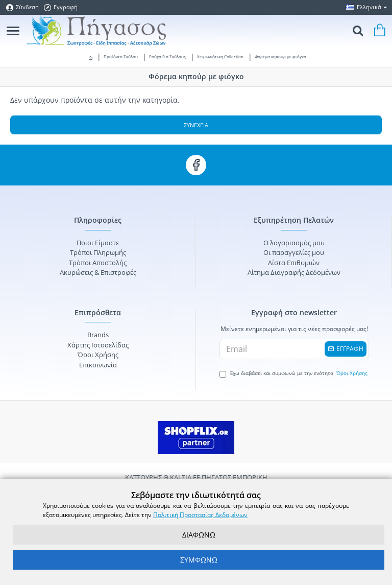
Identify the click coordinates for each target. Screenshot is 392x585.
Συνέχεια (196, 125)
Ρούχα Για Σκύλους (167, 56)
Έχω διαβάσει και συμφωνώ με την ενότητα (294, 373)
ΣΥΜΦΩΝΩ (199, 560)
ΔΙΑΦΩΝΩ (199, 535)
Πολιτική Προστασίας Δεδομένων (200, 515)
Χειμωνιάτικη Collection (220, 56)
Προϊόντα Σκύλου (121, 56)
